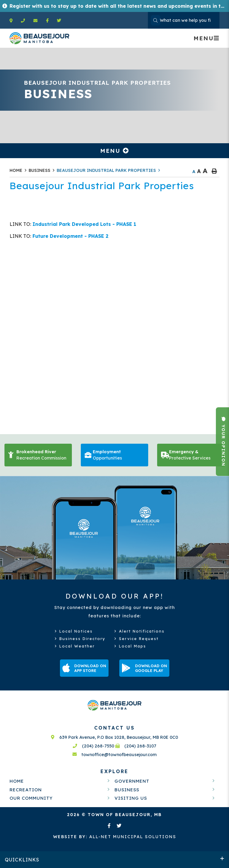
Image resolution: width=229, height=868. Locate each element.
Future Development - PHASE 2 (70, 236)
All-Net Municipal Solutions (115, 837)
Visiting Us (131, 798)
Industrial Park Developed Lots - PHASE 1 (84, 224)
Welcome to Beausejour (39, 38)
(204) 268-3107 (136, 746)
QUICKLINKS (22, 860)
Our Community (31, 798)
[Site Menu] (114, 151)
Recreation (26, 790)
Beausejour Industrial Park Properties (106, 170)
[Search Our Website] (184, 20)
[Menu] (206, 38)
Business (40, 170)
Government (132, 781)
